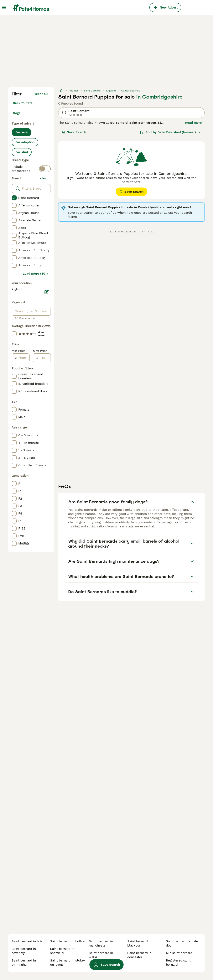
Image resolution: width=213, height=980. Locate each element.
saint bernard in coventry (24, 951)
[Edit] (47, 292)
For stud (22, 152)
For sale (22, 132)
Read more (193, 123)
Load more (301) (35, 274)
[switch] (45, 169)
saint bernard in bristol (29, 941)
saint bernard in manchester (101, 943)
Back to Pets (23, 103)
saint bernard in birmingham (24, 963)
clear (44, 178)
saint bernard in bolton (68, 941)
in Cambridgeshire (159, 97)
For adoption (25, 142)
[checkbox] (14, 198)
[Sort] (170, 132)
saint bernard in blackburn (139, 943)
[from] (23, 358)
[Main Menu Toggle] (4, 7)
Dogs (17, 113)
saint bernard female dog (182, 943)
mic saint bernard (179, 953)
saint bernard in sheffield (62, 951)
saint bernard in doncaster (139, 955)
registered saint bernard (178, 963)
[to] (44, 358)
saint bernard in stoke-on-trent (68, 963)
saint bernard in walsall (101, 955)
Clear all (41, 94)
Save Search (74, 132)
